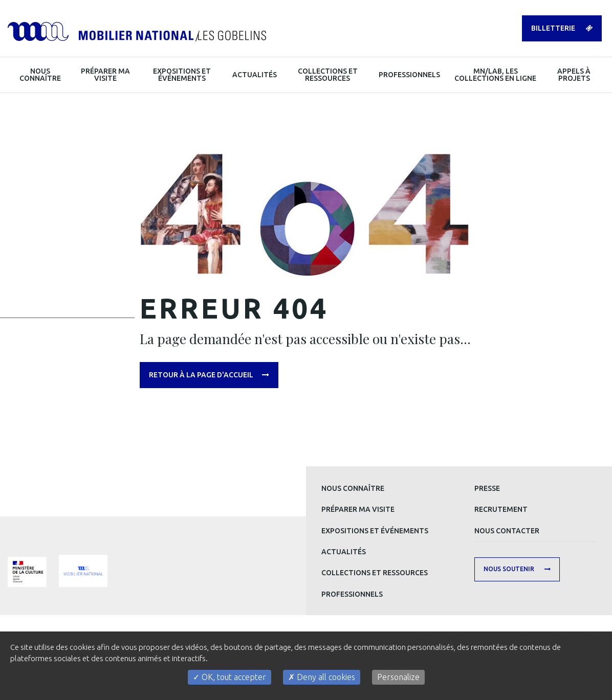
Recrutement (501, 509)
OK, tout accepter (229, 677)
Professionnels (352, 594)
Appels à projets (574, 75)
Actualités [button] (255, 75)
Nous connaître (353, 488)
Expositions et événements (375, 531)
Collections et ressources (375, 573)
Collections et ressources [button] (328, 75)
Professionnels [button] (409, 75)
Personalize (398, 677)
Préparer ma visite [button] (105, 75)
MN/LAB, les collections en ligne (495, 75)
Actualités (344, 552)
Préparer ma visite (358, 509)
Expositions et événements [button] (182, 75)
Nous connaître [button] (40, 75)
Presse (487, 488)
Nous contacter (507, 531)
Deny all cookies (322, 677)
